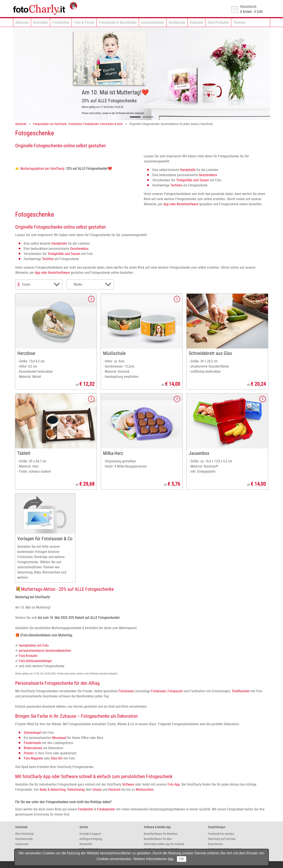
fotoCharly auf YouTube (222, 839)
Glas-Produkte (218, 22)
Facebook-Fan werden (221, 834)
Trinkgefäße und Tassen (192, 180)
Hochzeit (115, 790)
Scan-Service (216, 844)
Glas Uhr (57, 758)
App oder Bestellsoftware (181, 204)
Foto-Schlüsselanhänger (35, 661)
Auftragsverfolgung (91, 839)
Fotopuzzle (175, 691)
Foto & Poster (84, 22)
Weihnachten (145, 790)
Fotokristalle (32, 743)
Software (128, 784)
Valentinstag (76, 790)
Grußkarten (177, 22)
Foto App (174, 784)
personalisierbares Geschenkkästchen (45, 651)
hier (171, 859)
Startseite (21, 124)
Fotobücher (61, 22)
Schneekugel (33, 733)
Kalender (196, 22)
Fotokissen (159, 691)
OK (182, 859)
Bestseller (40, 22)
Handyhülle (188, 170)
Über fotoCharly (24, 834)
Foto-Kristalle (28, 656)
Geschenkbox (208, 175)
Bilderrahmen (33, 748)
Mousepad (59, 738)
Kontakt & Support (90, 834)
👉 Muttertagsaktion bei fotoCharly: (40, 169)
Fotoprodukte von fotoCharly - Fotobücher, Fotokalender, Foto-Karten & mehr (78, 124)
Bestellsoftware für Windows (161, 834)
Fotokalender (106, 809)
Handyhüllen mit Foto (34, 645)
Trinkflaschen (241, 691)
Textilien (176, 185)
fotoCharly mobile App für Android (164, 844)
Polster (29, 753)
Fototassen (126, 691)
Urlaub (97, 790)
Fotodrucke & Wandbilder (118, 22)
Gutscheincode (24, 839)
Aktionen (22, 22)
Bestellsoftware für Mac (158, 839)
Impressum (22, 844)
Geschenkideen (153, 22)
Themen (239, 22)
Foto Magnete (33, 758)
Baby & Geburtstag (53, 790)
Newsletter (86, 844)
